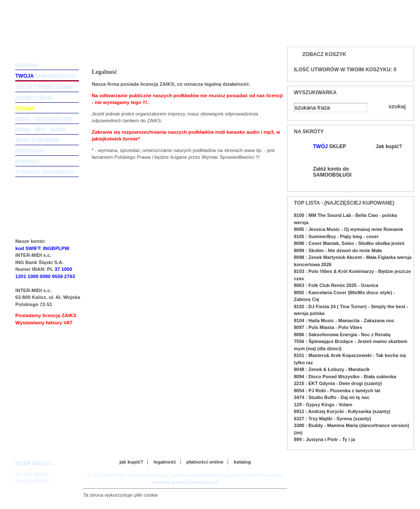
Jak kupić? (389, 146)
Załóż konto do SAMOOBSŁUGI (332, 172)
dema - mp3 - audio (41, 130)
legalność (165, 462)
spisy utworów (37, 141)
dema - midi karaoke (44, 119)
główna (27, 65)
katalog (242, 462)
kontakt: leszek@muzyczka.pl (185, 482)
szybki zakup (34, 98)
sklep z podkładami (44, 87)
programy (30, 151)
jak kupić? (131, 462)
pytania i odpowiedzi (45, 172)
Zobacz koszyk (324, 54)
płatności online (205, 462)
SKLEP (330, 146)
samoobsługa (45, 76)
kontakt (28, 162)
